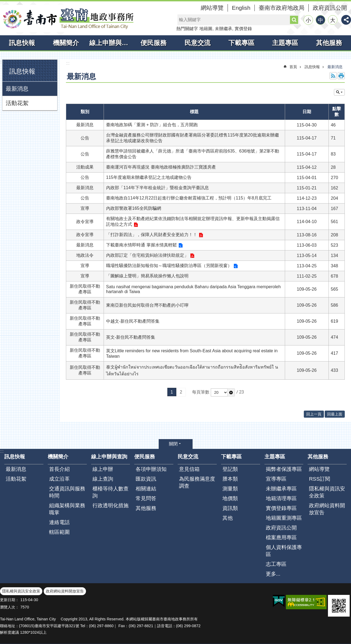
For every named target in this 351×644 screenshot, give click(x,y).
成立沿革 (59, 479)
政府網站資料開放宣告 (327, 509)
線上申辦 (103, 469)
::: (2, 4)
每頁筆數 (201, 392)
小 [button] (308, 20)
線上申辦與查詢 (111, 43)
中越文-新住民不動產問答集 (133, 321)
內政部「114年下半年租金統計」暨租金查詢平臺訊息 (157, 188)
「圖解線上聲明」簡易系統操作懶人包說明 (147, 276)
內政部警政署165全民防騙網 (134, 208)
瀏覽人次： (9, 607)
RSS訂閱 (319, 479)
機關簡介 (66, 43)
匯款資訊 (146, 479)
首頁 (293, 67)
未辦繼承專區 (281, 489)
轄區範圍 (59, 532)
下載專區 (241, 43)
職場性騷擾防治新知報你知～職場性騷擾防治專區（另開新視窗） (169, 266)
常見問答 (146, 498)
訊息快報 (22, 43)
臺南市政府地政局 (282, 8)
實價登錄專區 (281, 508)
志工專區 (276, 564)
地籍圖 (206, 29)
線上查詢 (103, 479)
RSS (333, 76)
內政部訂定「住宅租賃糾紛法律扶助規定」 (147, 255)
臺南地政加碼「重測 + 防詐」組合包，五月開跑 (152, 125)
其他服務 (329, 43)
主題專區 (285, 43)
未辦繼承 (224, 29)
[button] (231, 392)
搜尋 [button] (294, 20)
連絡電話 (59, 522)
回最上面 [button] (335, 414)
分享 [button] (346, 20)
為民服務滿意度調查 (197, 482)
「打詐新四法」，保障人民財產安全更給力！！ (152, 235)
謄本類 (230, 479)
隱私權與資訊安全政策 (327, 492)
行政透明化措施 (111, 505)
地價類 (230, 498)
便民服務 (154, 43)
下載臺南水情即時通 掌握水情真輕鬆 (141, 245)
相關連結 (146, 489)
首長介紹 (59, 469)
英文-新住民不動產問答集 (131, 337)
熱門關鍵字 (187, 29)
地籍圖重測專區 (284, 518)
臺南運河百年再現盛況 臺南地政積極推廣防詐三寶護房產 (161, 167)
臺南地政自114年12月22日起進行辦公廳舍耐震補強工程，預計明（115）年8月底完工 (189, 198)
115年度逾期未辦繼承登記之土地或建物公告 (149, 177)
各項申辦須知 (151, 469)
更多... (273, 574)
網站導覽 (212, 8)
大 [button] (333, 20)
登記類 (230, 469)
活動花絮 (17, 103)
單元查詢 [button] (339, 92)
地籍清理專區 (281, 498)
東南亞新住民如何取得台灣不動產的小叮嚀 (147, 305)
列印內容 (341, 76)
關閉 (173, 444)
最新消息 (17, 89)
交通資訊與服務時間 (67, 492)
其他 (228, 518)
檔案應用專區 (281, 537)
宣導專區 (276, 479)
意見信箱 (189, 469)
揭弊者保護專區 (284, 469)
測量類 (230, 489)
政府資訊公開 (330, 8)
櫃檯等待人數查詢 (111, 492)
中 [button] (320, 20)
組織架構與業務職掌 (67, 509)
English (241, 8)
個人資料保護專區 (284, 551)
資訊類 (230, 508)
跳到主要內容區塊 (3, 3)
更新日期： (9, 600)
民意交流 (197, 43)
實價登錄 (243, 29)
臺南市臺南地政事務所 (68, 18)
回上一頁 (314, 414)
